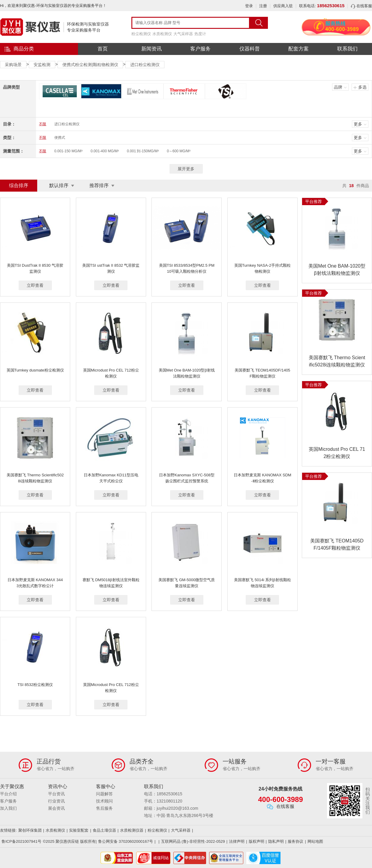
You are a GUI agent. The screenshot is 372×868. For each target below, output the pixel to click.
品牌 (338, 87)
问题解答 (104, 794)
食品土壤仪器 (104, 830)
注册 (263, 6)
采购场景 (13, 65)
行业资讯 (56, 801)
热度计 (200, 34)
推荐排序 (99, 185)
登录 (249, 6)
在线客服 (361, 6)
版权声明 (256, 841)
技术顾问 (104, 801)
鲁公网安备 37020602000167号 (126, 841)
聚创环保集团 (30, 830)
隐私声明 (276, 841)
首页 (103, 49)
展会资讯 (56, 808)
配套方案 (298, 49)
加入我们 (8, 808)
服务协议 (295, 841)
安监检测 (42, 65)
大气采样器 (183, 34)
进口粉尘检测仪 (145, 65)
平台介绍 (8, 794)
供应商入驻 (283, 6)
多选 (362, 87)
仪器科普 (250, 49)
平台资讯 (56, 794)
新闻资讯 (151, 49)
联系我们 (347, 49)
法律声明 (237, 841)
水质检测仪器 (132, 830)
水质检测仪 (162, 34)
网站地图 (315, 841)
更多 (358, 124)
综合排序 (19, 185)
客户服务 (200, 49)
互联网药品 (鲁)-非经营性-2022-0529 (193, 841)
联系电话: (322, 6)
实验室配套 (79, 830)
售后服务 (104, 808)
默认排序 (59, 185)
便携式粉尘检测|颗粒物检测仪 (90, 65)
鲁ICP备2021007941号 (21, 841)
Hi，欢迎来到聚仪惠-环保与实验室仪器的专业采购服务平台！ (53, 6)
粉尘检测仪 (141, 34)
